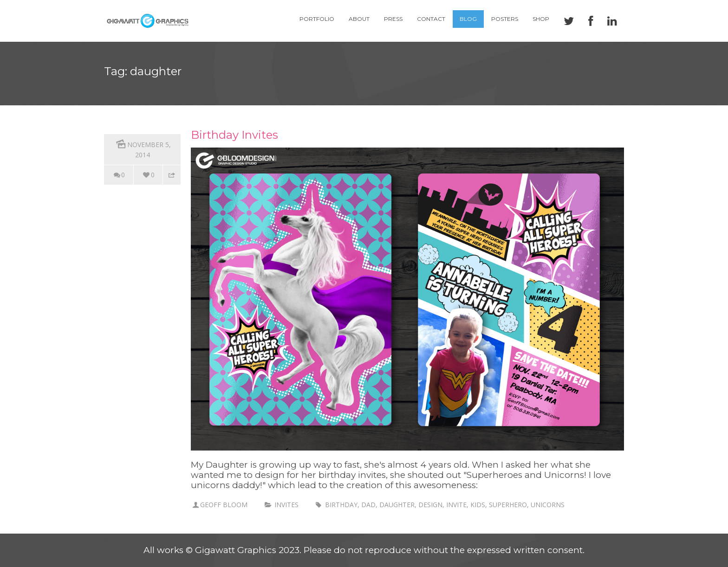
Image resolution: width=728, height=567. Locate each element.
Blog (468, 19)
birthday (341, 505)
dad (368, 505)
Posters (505, 19)
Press (393, 19)
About (359, 19)
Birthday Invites (234, 135)
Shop (541, 19)
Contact (431, 19)
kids (478, 505)
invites (286, 505)
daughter (397, 505)
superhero (508, 505)
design (430, 505)
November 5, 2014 (143, 148)
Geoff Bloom (224, 505)
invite (456, 505)
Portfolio (317, 19)
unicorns (548, 505)
